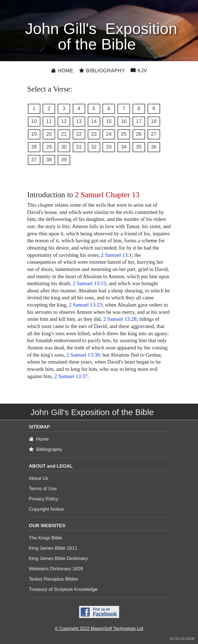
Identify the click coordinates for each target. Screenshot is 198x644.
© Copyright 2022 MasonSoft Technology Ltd (99, 629)
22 (79, 134)
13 (79, 121)
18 (154, 121)
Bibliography (102, 71)
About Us (39, 478)
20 (49, 134)
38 (49, 160)
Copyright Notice (47, 509)
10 (34, 121)
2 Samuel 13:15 (89, 283)
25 (124, 134)
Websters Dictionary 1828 (56, 569)
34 (124, 147)
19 (34, 134)
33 (109, 147)
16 (124, 121)
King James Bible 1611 (53, 548)
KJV (139, 71)
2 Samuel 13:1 (116, 255)
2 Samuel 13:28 (120, 319)
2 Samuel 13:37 (71, 376)
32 (94, 147)
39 (64, 160)
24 (109, 134)
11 (49, 121)
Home (62, 71)
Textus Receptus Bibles (54, 579)
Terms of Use (43, 489)
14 (94, 121)
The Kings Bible (46, 538)
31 (79, 147)
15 (109, 121)
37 (34, 160)
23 (94, 134)
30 (64, 147)
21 (64, 134)
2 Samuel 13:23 (85, 305)
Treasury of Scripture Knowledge (63, 589)
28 (34, 147)
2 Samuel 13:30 (83, 355)
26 (139, 134)
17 (139, 121)
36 (154, 147)
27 (154, 134)
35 (139, 147)
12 (64, 121)
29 (49, 147)
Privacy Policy (44, 499)
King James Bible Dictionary (58, 558)
